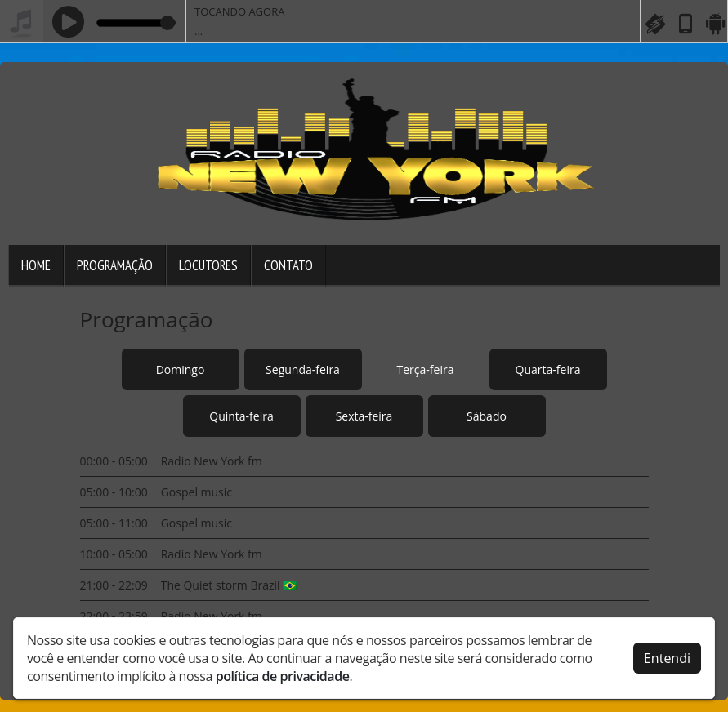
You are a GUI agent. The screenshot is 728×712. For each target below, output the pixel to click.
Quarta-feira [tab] (548, 369)
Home (36, 265)
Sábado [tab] (487, 416)
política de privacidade (283, 674)
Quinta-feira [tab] (241, 416)
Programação (115, 265)
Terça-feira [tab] (426, 369)
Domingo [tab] (181, 369)
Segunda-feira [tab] (303, 369)
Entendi (667, 656)
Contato (288, 265)
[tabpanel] (364, 538)
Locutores (208, 265)
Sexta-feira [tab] (364, 416)
